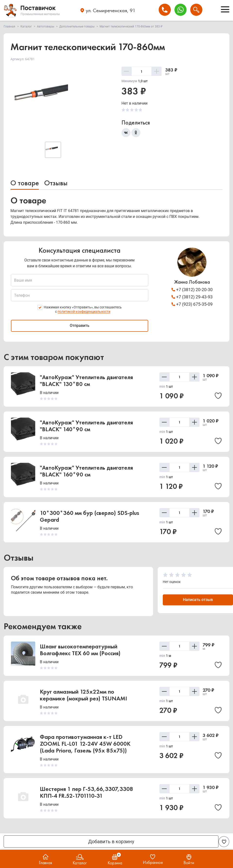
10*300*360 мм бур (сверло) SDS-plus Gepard (90, 516)
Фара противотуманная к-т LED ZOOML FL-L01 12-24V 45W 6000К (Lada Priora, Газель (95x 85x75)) (85, 744)
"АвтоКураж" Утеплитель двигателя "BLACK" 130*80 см (86, 381)
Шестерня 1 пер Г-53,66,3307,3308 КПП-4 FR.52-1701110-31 (86, 792)
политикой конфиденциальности (84, 312)
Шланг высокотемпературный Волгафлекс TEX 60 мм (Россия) (80, 650)
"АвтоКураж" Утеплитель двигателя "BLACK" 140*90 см (86, 426)
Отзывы (56, 183)
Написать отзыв (198, 600)
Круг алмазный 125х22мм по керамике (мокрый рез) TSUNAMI (83, 695)
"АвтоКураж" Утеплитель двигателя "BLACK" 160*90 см (86, 471)
